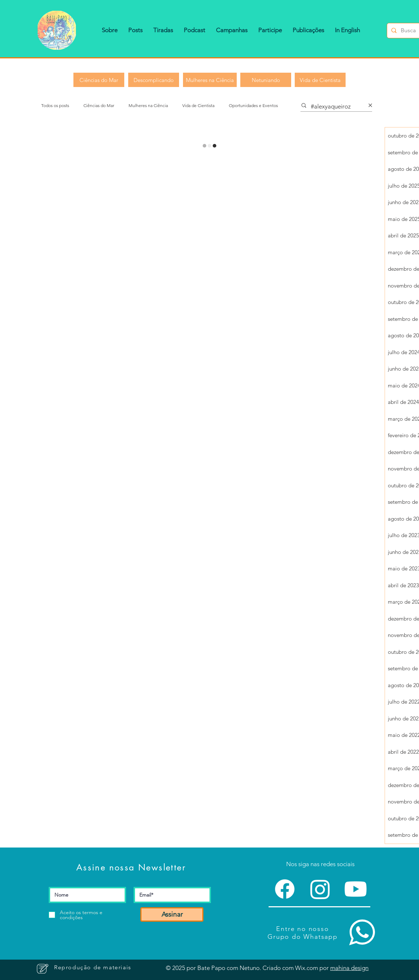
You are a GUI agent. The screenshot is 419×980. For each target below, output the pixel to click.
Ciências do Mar (99, 105)
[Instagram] (320, 889)
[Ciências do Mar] (99, 80)
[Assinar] (172, 914)
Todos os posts (55, 105)
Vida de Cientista (198, 105)
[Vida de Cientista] (320, 80)
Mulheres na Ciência (148, 105)
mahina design (349, 968)
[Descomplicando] (154, 80)
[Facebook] (285, 889)
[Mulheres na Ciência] (210, 80)
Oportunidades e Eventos (253, 105)
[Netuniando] (266, 80)
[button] (110, 30)
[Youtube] (356, 889)
